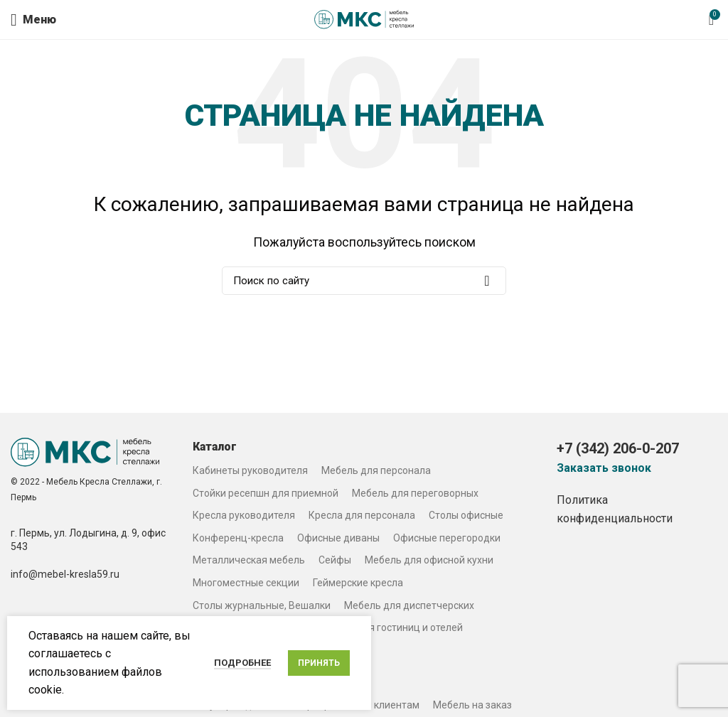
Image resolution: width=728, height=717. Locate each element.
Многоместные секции (246, 583)
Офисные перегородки (447, 538)
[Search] (364, 281)
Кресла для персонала (362, 515)
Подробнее (242, 663)
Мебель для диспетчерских (409, 605)
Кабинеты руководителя (250, 470)
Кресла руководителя (244, 515)
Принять (319, 663)
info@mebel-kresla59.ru (65, 574)
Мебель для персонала (376, 470)
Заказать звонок (604, 468)
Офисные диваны (338, 538)
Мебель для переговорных (415, 493)
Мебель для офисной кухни (429, 560)
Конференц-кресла (238, 538)
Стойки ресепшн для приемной (266, 493)
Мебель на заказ (472, 705)
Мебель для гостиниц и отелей (390, 627)
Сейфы (335, 560)
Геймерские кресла (358, 583)
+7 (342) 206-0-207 (618, 448)
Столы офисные (466, 515)
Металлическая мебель (249, 560)
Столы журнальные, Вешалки (262, 605)
